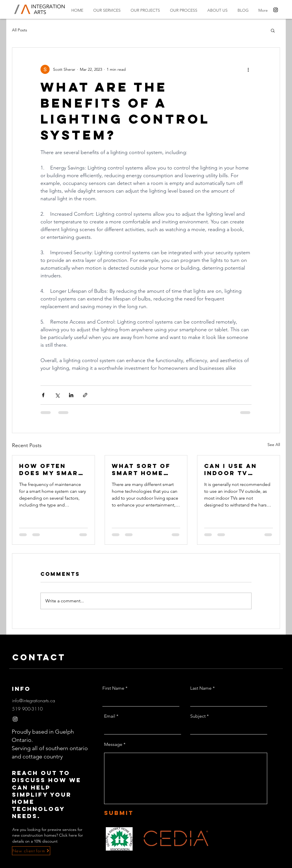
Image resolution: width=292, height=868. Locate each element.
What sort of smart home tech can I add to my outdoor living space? (145, 469)
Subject (198, 716)
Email (110, 716)
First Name (113, 688)
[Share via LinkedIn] (71, 395)
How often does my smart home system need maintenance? (51, 469)
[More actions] (248, 69)
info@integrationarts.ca (34, 701)
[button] (273, 30)
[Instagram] (276, 10)
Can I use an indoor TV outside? (231, 469)
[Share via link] (85, 395)
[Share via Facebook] (43, 395)
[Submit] (131, 813)
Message (113, 744)
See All (274, 445)
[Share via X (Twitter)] (57, 395)
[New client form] (31, 851)
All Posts (20, 30)
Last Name (201, 688)
